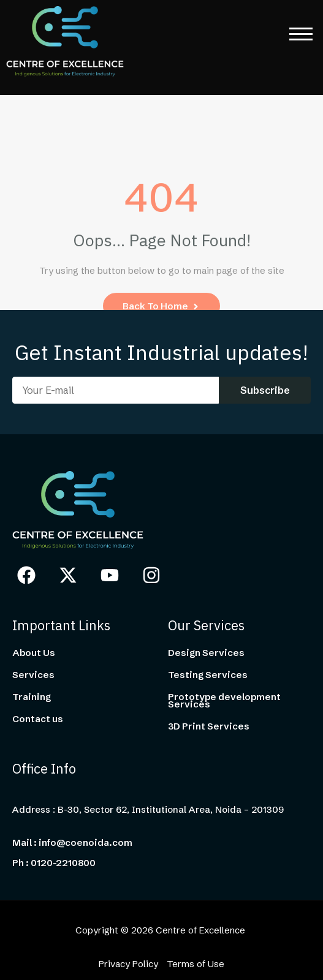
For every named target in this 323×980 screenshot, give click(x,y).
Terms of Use (196, 964)
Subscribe (265, 390)
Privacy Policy (128, 964)
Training (32, 697)
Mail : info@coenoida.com (72, 843)
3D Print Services (209, 726)
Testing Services (208, 675)
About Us (34, 653)
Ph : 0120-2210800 (54, 863)
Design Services (206, 653)
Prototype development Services (224, 701)
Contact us (38, 719)
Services (33, 675)
